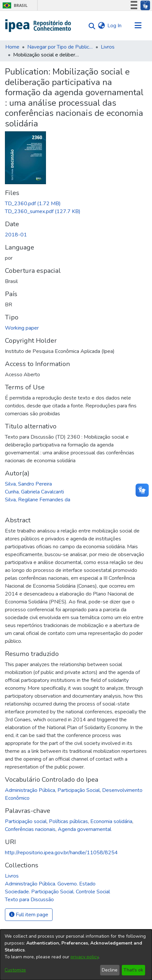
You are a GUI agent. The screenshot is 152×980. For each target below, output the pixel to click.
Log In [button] (115, 26)
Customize (15, 970)
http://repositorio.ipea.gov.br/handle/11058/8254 (61, 853)
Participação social (26, 821)
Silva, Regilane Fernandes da (38, 500)
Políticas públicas (68, 821)
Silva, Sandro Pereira (28, 484)
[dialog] (76, 955)
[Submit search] (90, 26)
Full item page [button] (29, 915)
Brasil (14, 5)
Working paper (22, 328)
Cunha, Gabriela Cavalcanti (34, 492)
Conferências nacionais (30, 829)
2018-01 (16, 235)
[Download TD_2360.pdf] (33, 204)
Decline (110, 970)
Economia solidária (111, 821)
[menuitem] (101, 26)
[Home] (38, 26)
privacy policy (85, 957)
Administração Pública (30, 790)
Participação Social (79, 790)
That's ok (133, 970)
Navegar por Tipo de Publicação (60, 47)
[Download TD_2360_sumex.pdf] (43, 211)
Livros (108, 47)
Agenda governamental (85, 829)
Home (12, 47)
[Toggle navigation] (138, 26)
